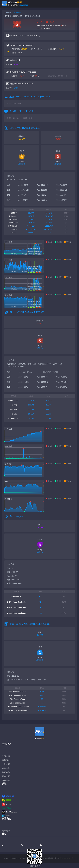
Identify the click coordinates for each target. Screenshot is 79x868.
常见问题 (6, 764)
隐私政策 (6, 772)
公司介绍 (6, 756)
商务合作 (6, 831)
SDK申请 (6, 780)
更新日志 (6, 760)
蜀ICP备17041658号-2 (67, 858)
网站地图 (6, 776)
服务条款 (6, 768)
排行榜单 (8, 13)
